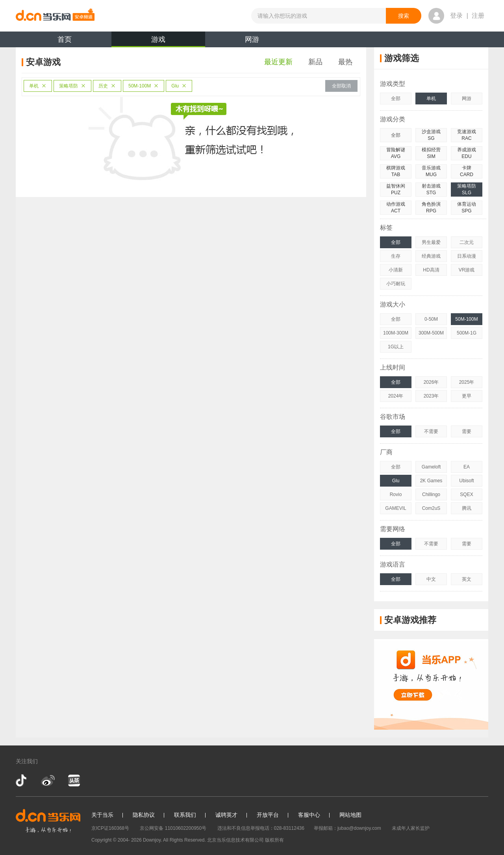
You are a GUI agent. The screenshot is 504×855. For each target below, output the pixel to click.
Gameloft (431, 467)
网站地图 (350, 815)
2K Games (431, 481)
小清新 (396, 270)
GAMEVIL (396, 508)
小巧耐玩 (396, 284)
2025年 (467, 382)
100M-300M (396, 333)
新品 (315, 62)
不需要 (431, 431)
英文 (467, 579)
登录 (456, 16)
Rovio (396, 494)
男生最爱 (431, 242)
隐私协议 (144, 815)
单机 (38, 86)
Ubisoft (466, 481)
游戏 (158, 41)
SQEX (466, 494)
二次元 (467, 242)
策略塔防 (72, 86)
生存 (396, 256)
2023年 (431, 396)
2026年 (431, 382)
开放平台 (268, 815)
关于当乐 (102, 815)
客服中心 (309, 815)
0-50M (431, 319)
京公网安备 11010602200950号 (173, 828)
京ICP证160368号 (110, 828)
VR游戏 (467, 270)
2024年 (396, 396)
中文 (431, 579)
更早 (467, 396)
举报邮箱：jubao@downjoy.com (347, 828)
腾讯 (467, 508)
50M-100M (144, 86)
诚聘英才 (226, 815)
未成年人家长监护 (411, 828)
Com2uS (431, 508)
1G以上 (396, 347)
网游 (252, 39)
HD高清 (431, 270)
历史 (107, 86)
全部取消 (341, 86)
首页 (65, 39)
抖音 (22, 781)
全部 (396, 99)
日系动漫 (467, 256)
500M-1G (467, 333)
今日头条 (74, 781)
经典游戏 (431, 256)
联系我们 (185, 815)
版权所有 (274, 840)
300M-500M (431, 333)
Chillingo (431, 494)
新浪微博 (48, 781)
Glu (179, 86)
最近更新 (278, 62)
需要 (467, 431)
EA (467, 467)
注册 (478, 16)
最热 (345, 62)
